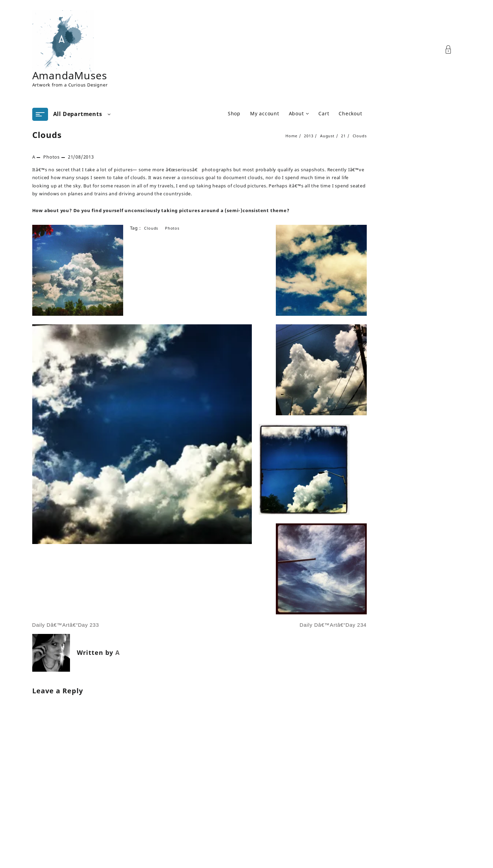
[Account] (452, 50)
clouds (151, 228)
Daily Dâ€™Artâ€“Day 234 (333, 625)
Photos (51, 157)
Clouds (47, 135)
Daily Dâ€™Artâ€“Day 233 (66, 625)
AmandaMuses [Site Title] (70, 75)
